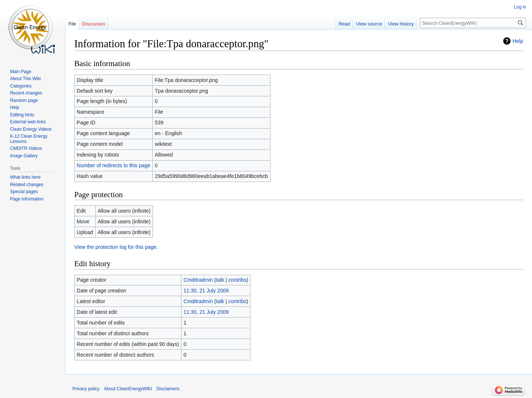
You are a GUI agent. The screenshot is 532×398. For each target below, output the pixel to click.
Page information (27, 199)
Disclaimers (168, 389)
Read (345, 24)
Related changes (27, 185)
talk (220, 280)
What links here (25, 177)
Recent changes (26, 93)
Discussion (94, 24)
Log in (520, 7)
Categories (21, 86)
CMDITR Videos (26, 148)
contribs (237, 280)
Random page (24, 100)
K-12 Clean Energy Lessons (29, 139)
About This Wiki (25, 79)
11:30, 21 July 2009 (206, 291)
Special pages (24, 192)
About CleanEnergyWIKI (128, 389)
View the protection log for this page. (116, 247)
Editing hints (22, 115)
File (72, 24)
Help (518, 41)
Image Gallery (24, 156)
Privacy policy (86, 389)
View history (401, 24)
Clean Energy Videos (31, 129)
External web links (28, 122)
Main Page (21, 72)
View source (369, 24)
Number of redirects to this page (114, 165)
